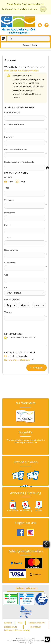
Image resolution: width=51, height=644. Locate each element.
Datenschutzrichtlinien (17, 360)
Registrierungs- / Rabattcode (19, 162)
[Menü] (4, 39)
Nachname (10, 213)
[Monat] (24, 305)
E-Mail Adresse (12, 112)
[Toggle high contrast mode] (47, 639)
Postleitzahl (10, 262)
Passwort (9, 137)
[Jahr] (39, 305)
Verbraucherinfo (37, 623)
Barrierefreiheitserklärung (17, 630)
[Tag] (11, 305)
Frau (22, 182)
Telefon (8, 312)
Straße (8, 238)
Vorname (9, 200)
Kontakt (8, 623)
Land (7, 287)
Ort (6, 275)
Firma (7, 225)
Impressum (36, 627)
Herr (10, 182)
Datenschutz (11, 627)
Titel (7, 188)
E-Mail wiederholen (14, 125)
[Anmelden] (40, 25)
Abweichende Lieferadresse (21, 338)
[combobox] (28, 39)
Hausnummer (11, 250)
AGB (20, 623)
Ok (43, 9)
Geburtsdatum (12, 300)
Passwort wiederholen (15, 150)
